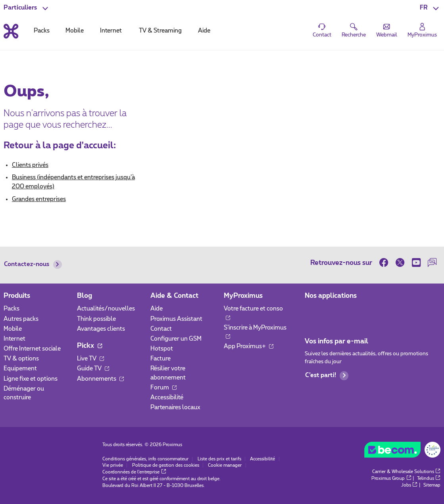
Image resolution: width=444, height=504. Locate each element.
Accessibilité (167, 398)
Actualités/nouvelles (106, 309)
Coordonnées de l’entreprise (134, 472)
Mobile (13, 329)
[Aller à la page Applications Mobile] (311, 311)
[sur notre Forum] (432, 263)
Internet (14, 339)
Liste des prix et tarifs (219, 459)
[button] (430, 8)
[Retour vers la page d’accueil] (11, 31)
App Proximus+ (249, 346)
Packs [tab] (42, 31)
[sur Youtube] (416, 263)
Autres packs (21, 319)
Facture (160, 359)
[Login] (422, 31)
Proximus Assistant (176, 319)
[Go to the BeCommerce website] (402, 451)
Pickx (89, 346)
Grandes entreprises (39, 199)
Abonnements (100, 379)
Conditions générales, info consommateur (145, 459)
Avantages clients (101, 329)
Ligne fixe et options (31, 379)
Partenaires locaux (175, 407)
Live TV (90, 359)
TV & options (21, 359)
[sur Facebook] (385, 263)
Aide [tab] (204, 31)
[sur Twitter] (400, 263)
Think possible (96, 319)
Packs (12, 309)
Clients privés (30, 165)
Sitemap (432, 485)
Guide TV (93, 369)
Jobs (409, 485)
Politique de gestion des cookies (166, 465)
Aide (157, 309)
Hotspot (162, 349)
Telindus (429, 478)
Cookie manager (225, 465)
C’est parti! (327, 376)
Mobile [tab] (75, 31)
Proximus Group (391, 478)
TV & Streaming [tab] (160, 31)
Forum (163, 388)
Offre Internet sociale (32, 349)
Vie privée (113, 465)
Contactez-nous (33, 264)
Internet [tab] (111, 31)
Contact (161, 329)
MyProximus (243, 296)
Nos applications (331, 296)
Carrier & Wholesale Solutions (406, 472)
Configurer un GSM (176, 339)
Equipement (20, 369)
